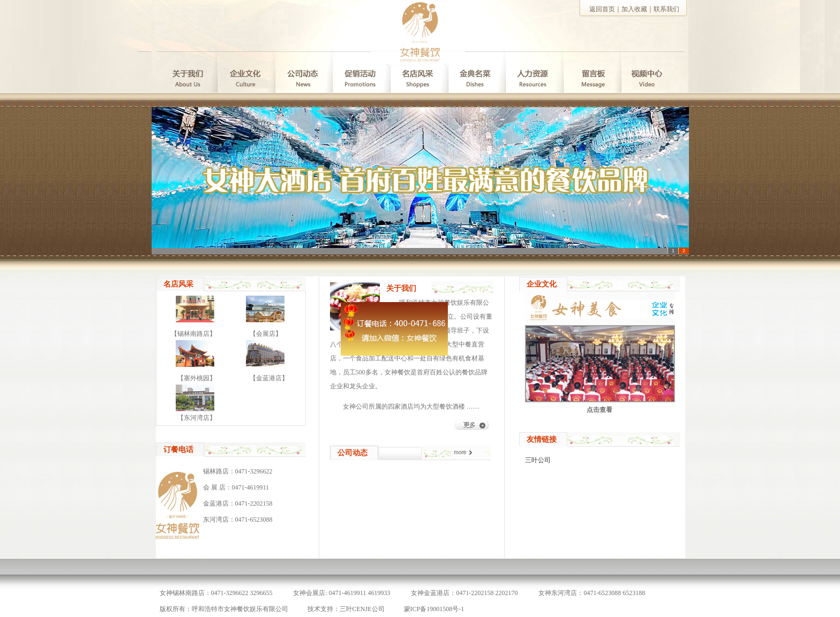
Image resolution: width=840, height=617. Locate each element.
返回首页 (602, 9)
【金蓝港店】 (269, 378)
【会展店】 (266, 334)
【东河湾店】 (197, 418)
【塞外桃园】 (197, 378)
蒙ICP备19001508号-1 (434, 609)
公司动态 (352, 453)
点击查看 (599, 410)
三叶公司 (538, 460)
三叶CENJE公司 (362, 609)
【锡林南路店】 (193, 334)
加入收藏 (634, 9)
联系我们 (666, 9)
